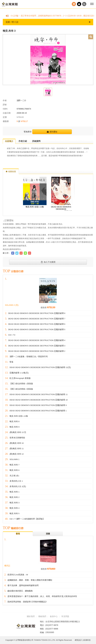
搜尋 (84, 4)
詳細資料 (36, 141)
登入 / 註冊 (79, 4)
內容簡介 (9, 141)
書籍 (18, 534)
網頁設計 (78, 640)
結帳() (74, 4)
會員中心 (54, 616)
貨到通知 (52, 132)
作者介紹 (23, 141)
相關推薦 (11, 172)
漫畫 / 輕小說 (48, 22)
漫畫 (48, 534)
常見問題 (65, 616)
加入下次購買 (48, 262)
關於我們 (31, 616)
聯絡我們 (42, 616)
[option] (48, 59)
